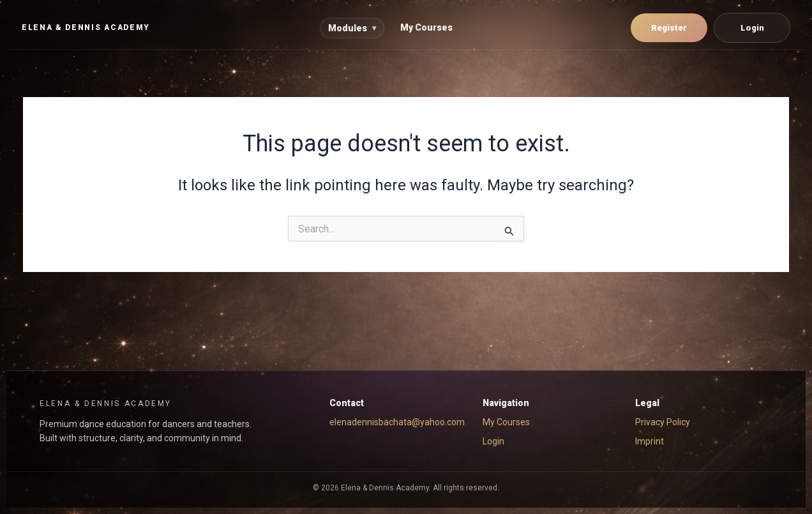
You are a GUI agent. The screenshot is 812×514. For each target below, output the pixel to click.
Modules (352, 28)
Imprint (650, 441)
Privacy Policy (663, 422)
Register (669, 28)
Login (752, 28)
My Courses (426, 27)
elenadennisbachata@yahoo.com (397, 422)
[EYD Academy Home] (86, 28)
